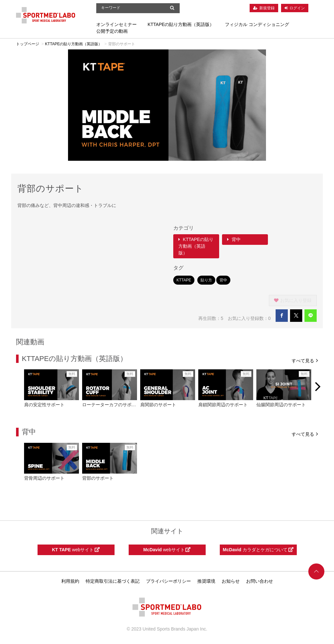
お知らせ (231, 581)
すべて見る (305, 360)
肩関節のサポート (158, 405)
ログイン (297, 8)
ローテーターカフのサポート (111, 405)
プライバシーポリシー (168, 581)
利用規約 (70, 581)
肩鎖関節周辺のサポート (223, 405)
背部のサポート (98, 478)
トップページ (28, 44)
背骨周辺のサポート (44, 478)
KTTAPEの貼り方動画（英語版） (181, 24)
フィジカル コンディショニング (257, 24)
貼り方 (206, 280)
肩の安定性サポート (44, 405)
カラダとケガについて (258, 550)
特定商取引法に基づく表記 (113, 581)
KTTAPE (184, 280)
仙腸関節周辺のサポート (281, 405)
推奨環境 (206, 581)
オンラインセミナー (116, 24)
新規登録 (267, 8)
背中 (234, 239)
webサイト (76, 550)
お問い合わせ (260, 581)
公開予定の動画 (112, 31)
